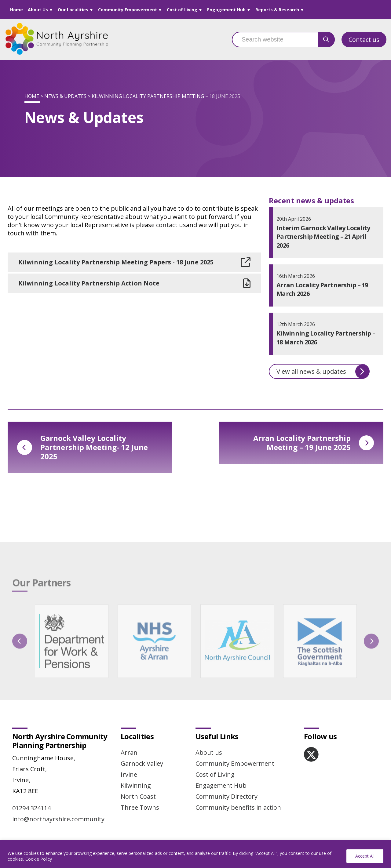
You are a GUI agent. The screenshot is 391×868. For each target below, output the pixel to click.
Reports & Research (277, 10)
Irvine (129, 774)
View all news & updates (323, 372)
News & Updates (65, 96)
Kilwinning (136, 785)
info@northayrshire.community (58, 819)
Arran (129, 752)
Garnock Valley (142, 763)
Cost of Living (182, 10)
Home (16, 10)
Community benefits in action (238, 807)
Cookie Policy (39, 859)
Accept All (365, 856)
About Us (38, 10)
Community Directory (227, 796)
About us (209, 752)
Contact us (364, 40)
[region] (195, 854)
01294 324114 (31, 808)
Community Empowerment (128, 10)
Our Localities (73, 10)
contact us (171, 225)
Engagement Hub (226, 10)
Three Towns (140, 807)
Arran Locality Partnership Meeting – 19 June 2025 (314, 443)
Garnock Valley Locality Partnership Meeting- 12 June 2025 (82, 447)
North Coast (138, 796)
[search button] (326, 40)
